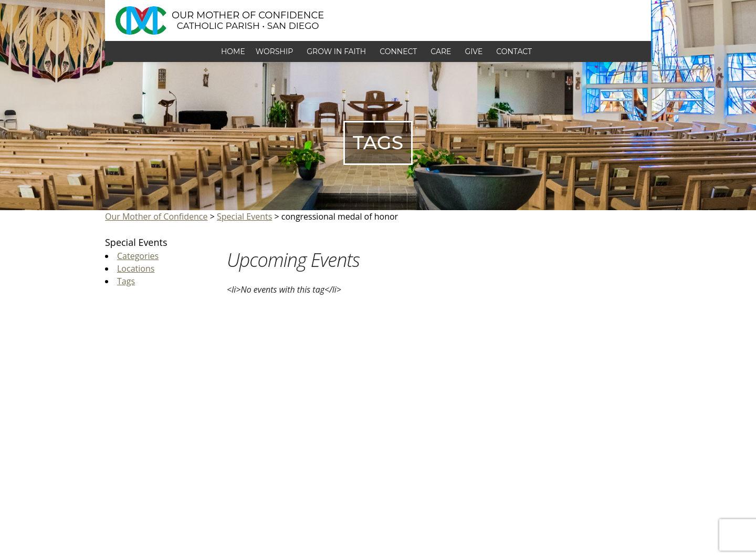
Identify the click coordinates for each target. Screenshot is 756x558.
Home (233, 51)
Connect (400, 51)
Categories (138, 256)
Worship (276, 51)
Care (442, 51)
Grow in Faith (338, 51)
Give (475, 51)
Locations (136, 268)
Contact (516, 51)
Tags (126, 281)
